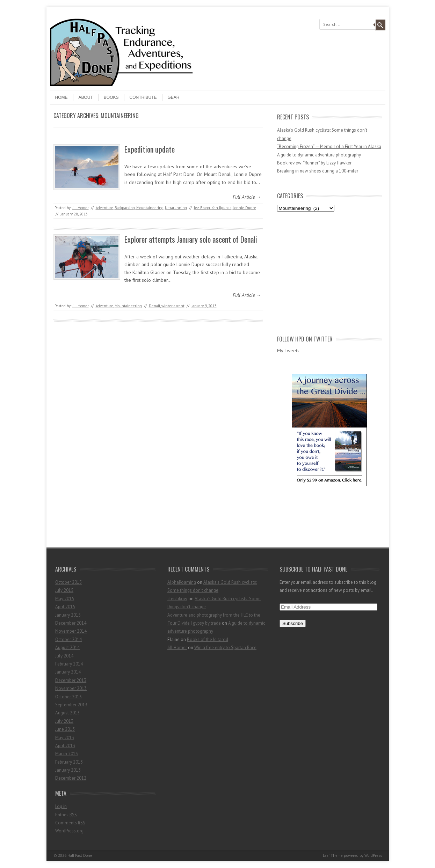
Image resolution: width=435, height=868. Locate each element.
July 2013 (64, 721)
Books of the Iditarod (208, 639)
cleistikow (177, 599)
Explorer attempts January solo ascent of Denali (191, 239)
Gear (174, 97)
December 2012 (71, 778)
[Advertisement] (329, 272)
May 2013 (65, 738)
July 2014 (64, 656)
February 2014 (69, 664)
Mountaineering (150, 208)
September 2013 (71, 705)
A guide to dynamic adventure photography (319, 155)
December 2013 (71, 680)
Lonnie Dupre (244, 208)
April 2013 (65, 746)
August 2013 (67, 713)
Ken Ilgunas (221, 208)
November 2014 (71, 631)
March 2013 (67, 754)
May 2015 (65, 599)
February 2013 (69, 762)
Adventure (104, 208)
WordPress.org (69, 831)
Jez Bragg (202, 208)
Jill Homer (81, 208)
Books (111, 97)
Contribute (143, 97)
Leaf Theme (333, 855)
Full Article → (247, 197)
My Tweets (288, 351)
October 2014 (68, 639)
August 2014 (67, 648)
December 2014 (71, 623)
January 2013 (68, 770)
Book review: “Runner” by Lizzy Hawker (314, 163)
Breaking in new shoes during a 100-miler (318, 171)
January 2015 (68, 615)
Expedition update (150, 149)
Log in (61, 806)
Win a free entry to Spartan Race (225, 648)
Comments (70, 823)
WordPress (373, 855)
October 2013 (68, 697)
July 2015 (64, 590)
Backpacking (125, 208)
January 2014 (68, 672)
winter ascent (173, 306)
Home (61, 97)
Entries (66, 815)
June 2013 (65, 729)
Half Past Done (80, 855)
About (86, 97)
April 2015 (65, 607)
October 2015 (68, 582)
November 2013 (71, 688)
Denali (154, 306)
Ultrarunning (176, 208)
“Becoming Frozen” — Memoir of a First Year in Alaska (329, 146)
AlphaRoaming (182, 582)
